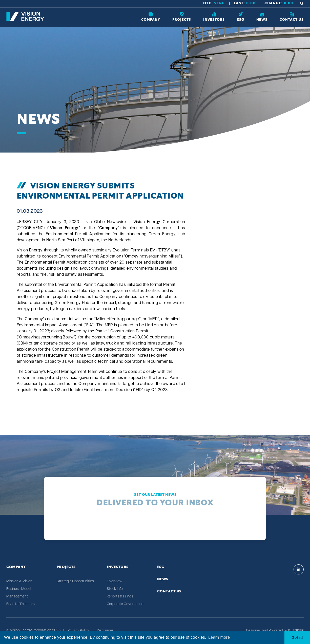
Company (16, 567)
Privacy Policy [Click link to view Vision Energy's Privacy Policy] (78, 631)
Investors (118, 567)
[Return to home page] (25, 20)
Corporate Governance (125, 604)
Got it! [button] (297, 637)
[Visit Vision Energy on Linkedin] (299, 569)
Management (17, 597)
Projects (66, 567)
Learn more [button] (219, 637)
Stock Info (115, 589)
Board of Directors (20, 604)
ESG (161, 567)
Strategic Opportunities (75, 581)
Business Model (19, 589)
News (163, 579)
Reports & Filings (120, 597)
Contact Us (169, 591)
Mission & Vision (19, 581)
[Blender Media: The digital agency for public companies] (296, 631)
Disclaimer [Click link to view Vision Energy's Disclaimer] (105, 631)
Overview (115, 581)
